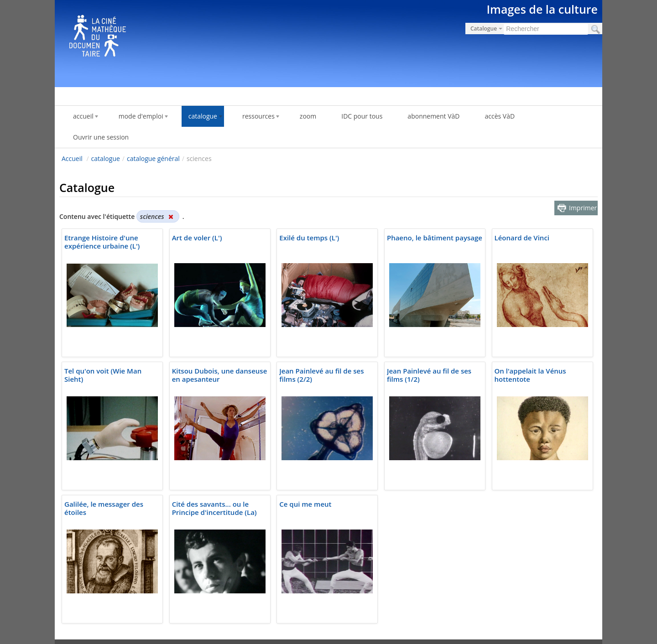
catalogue (106, 158)
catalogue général (153, 158)
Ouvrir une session (101, 137)
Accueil (72, 158)
